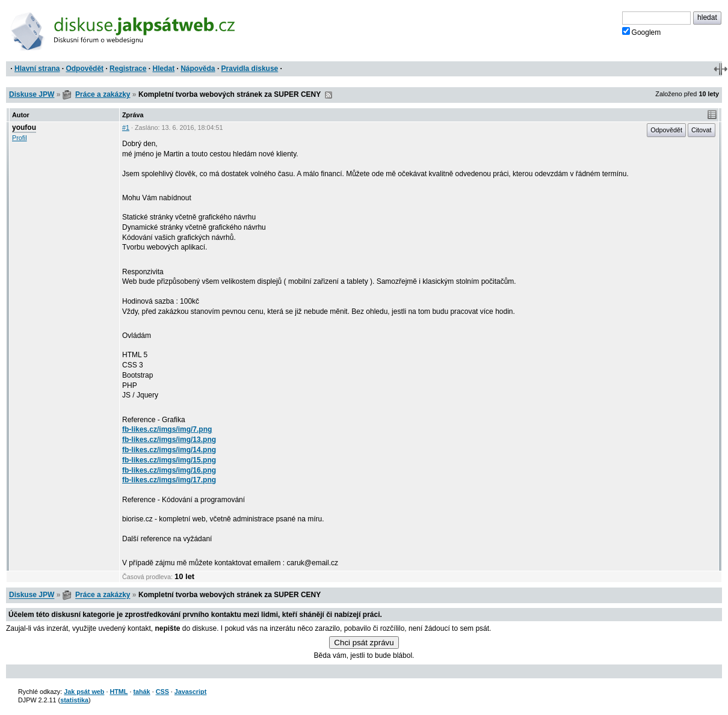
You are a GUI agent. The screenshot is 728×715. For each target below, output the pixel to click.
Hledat (163, 69)
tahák (141, 692)
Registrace (128, 69)
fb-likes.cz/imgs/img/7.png (167, 429)
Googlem (642, 32)
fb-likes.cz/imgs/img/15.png (169, 460)
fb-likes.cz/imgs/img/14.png (169, 450)
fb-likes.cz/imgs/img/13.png (169, 440)
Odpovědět (85, 69)
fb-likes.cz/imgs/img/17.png (169, 480)
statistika (74, 700)
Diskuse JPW (32, 94)
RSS (329, 95)
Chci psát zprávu (364, 643)
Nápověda (198, 69)
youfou (24, 127)
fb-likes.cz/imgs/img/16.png (169, 470)
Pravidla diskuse (250, 69)
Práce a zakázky (103, 94)
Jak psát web (84, 692)
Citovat (702, 130)
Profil (20, 138)
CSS (162, 692)
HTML (119, 692)
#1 (126, 127)
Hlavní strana (37, 69)
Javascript (190, 692)
